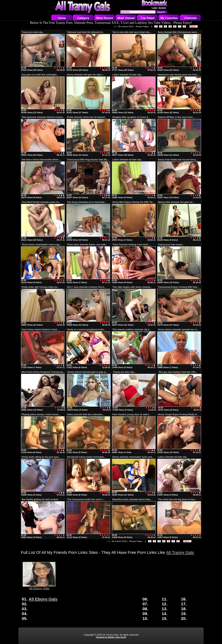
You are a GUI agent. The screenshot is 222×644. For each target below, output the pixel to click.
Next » (194, 26)
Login (154, 8)
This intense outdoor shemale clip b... (132, 330)
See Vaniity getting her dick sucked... (41, 499)
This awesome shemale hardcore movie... (43, 117)
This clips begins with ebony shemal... (132, 287)
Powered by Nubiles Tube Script (111, 637)
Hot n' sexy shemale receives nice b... (86, 287)
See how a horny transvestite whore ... (41, 160)
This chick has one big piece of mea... (177, 499)
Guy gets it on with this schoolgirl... (40, 75)
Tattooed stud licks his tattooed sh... (86, 32)
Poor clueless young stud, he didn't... (132, 415)
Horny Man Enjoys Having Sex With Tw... (133, 202)
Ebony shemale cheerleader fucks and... (133, 457)
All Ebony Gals (39, 587)
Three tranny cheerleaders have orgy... (41, 245)
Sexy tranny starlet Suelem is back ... (41, 330)
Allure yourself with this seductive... (86, 415)
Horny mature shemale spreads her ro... (178, 330)
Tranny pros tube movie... (171, 245)
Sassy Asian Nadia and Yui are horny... (178, 160)
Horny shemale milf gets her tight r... (86, 75)
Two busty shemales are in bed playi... (87, 202)
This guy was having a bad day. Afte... (178, 372)
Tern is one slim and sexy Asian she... (132, 32)
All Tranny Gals (180, 552)
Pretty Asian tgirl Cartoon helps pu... (40, 287)
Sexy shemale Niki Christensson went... (178, 32)
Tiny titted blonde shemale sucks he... (41, 202)
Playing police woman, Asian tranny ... (41, 415)
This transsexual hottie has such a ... (86, 499)
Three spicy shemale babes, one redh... (87, 245)
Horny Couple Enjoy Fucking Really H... (178, 415)
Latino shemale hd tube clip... (128, 75)
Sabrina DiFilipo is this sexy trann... (176, 117)
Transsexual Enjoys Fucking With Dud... (178, 287)
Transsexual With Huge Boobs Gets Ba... (88, 160)
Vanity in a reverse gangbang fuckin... (86, 330)
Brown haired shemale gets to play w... (87, 372)
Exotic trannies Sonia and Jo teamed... (87, 117)
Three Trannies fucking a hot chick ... (131, 245)
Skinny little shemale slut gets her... (176, 202)
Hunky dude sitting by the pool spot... (41, 457)
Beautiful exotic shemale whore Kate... (132, 499)
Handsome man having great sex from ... (179, 75)
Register (162, 8)
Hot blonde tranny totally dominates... (86, 457)
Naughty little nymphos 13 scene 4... (131, 117)
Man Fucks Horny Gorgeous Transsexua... (43, 372)
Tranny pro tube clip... (33, 32)
